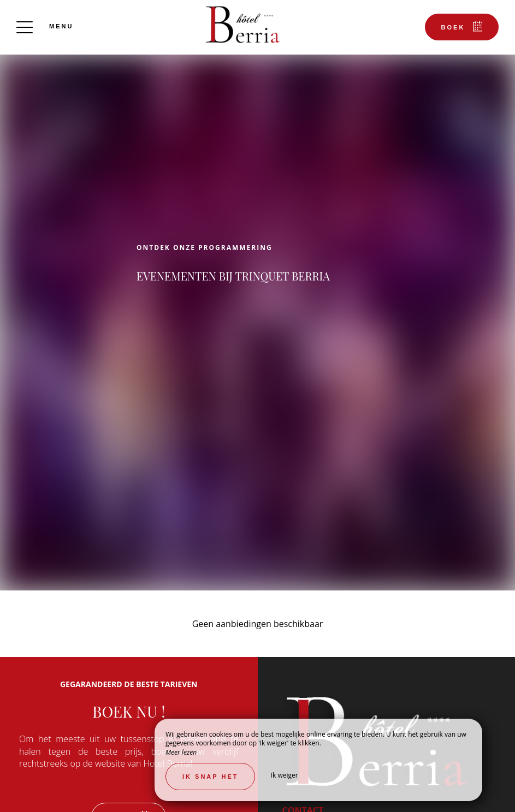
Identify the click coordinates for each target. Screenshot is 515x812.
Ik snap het (210, 777)
